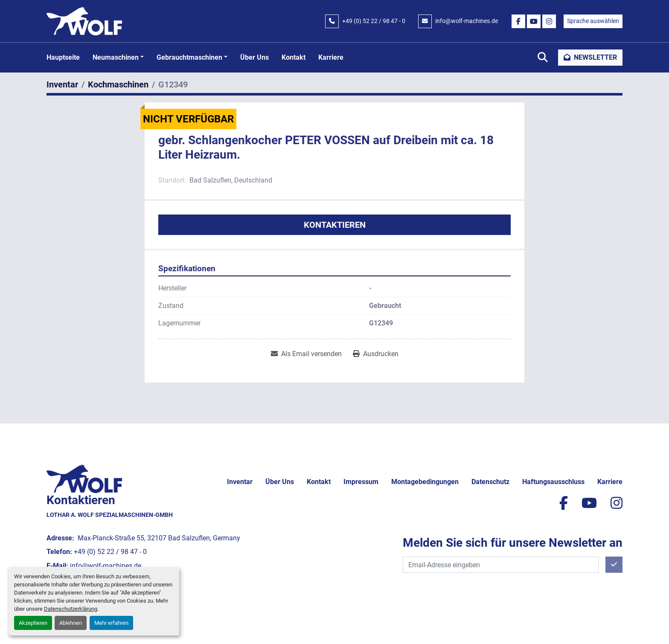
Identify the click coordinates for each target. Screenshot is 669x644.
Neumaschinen (116, 57)
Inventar (240, 482)
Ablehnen (71, 623)
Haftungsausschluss (553, 482)
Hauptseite (63, 57)
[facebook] (518, 21)
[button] (118, 58)
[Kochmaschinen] (118, 84)
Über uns (255, 57)
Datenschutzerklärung (71, 609)
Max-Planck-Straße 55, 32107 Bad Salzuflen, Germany (158, 538)
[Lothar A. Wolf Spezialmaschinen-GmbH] (84, 478)
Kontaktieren (335, 225)
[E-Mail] (501, 565)
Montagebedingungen (425, 482)
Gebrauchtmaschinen (189, 57)
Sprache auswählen (593, 21)
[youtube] (534, 21)
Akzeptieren (33, 623)
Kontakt (294, 57)
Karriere (331, 57)
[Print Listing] (376, 354)
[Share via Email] (306, 354)
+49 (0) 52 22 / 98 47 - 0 (374, 21)
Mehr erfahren (111, 623)
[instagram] (549, 21)
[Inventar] (62, 84)
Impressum (361, 482)
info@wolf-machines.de (467, 21)
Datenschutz (490, 482)
